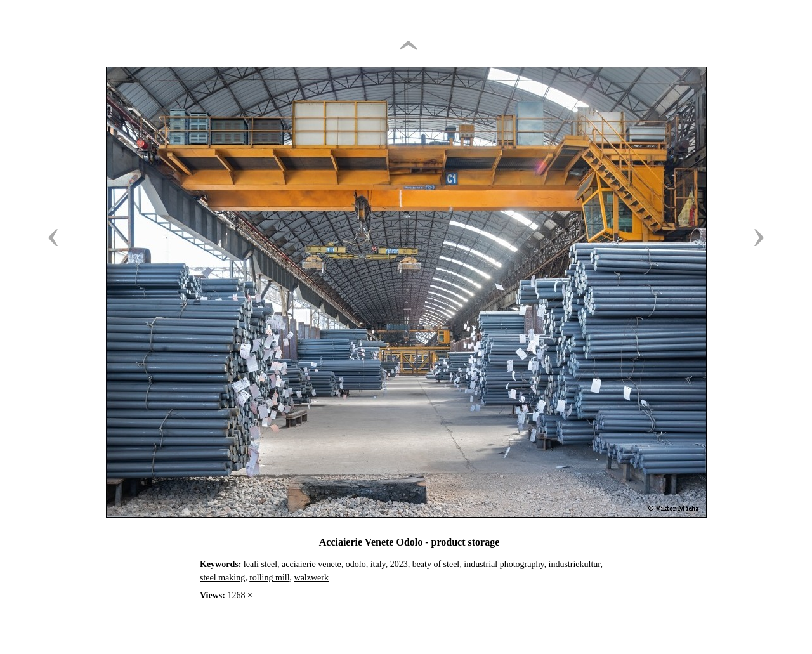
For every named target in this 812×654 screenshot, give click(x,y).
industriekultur (575, 564)
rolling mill (269, 578)
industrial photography (504, 564)
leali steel (260, 564)
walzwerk (311, 578)
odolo (356, 564)
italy (378, 564)
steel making (222, 578)
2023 (399, 564)
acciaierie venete (311, 564)
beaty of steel (436, 564)
